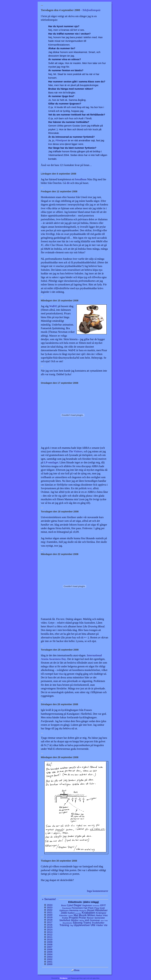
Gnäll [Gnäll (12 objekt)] (102, 908)
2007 (50, 947)
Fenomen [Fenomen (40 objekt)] (77, 908)
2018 (50, 920)
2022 (50, 910)
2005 (50, 952)
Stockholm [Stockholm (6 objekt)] (67, 923)
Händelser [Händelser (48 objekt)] (101, 910)
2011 (50, 937)
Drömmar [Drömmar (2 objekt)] (96, 906)
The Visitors (75, 451)
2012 (50, 935)
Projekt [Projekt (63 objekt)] (73, 918)
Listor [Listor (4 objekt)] (71, 916)
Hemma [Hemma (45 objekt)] (74, 910)
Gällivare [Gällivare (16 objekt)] (64, 911)
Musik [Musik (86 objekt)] (83, 915)
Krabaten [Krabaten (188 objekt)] (88, 913)
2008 (50, 944)
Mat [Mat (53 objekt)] (76, 915)
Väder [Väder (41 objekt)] (100, 925)
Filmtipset (61, 140)
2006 (50, 949)
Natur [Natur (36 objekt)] (99, 915)
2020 (50, 915)
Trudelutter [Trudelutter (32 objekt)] (98, 923)
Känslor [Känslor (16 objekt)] (63, 915)
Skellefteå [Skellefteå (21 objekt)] (65, 920)
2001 (50, 962)
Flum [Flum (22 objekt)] (91, 908)
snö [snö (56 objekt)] (87, 920)
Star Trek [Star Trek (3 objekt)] (104, 921)
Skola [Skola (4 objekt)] (82, 921)
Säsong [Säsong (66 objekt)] (78, 923)
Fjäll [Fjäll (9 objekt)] (85, 908)
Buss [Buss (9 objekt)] (64, 905)
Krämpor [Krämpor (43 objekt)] (101, 913)
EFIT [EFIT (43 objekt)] (103, 905)
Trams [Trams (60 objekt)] (87, 923)
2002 (50, 959)
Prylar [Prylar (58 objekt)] (82, 918)
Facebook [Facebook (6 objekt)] (67, 908)
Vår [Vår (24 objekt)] (106, 925)
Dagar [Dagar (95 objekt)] (78, 905)
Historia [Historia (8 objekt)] (83, 911)
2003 (50, 957)
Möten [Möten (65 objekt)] (91, 915)
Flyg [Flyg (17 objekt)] (96, 908)
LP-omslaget (51, 462)
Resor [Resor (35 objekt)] (90, 918)
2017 (50, 922)
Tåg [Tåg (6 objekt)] (71, 925)
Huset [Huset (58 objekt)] (91, 910)
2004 (50, 954)
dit (68, 183)
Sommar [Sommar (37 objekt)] (95, 920)
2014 (50, 930)
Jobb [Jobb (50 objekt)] (64, 913)
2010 (50, 939)
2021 (50, 912)
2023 (50, 907)
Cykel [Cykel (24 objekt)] (70, 905)
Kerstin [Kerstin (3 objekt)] (78, 913)
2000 (50, 964)
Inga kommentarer (97, 891)
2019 (50, 917)
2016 (50, 925)
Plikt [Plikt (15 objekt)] (105, 915)
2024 (50, 905)
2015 (50, 927)
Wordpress (64, 978)
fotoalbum (81, 179)
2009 (50, 942)
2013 (50, 932)
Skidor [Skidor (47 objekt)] (75, 920)
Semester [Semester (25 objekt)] (100, 918)
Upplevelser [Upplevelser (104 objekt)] (82, 925)
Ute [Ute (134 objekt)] (93, 925)
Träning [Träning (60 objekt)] (64, 925)
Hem (75, 970)
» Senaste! (49, 899)
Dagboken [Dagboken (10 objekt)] (87, 905)
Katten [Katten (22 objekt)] (71, 913)
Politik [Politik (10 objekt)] (65, 918)
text (89, 488)
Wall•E (53, 306)
